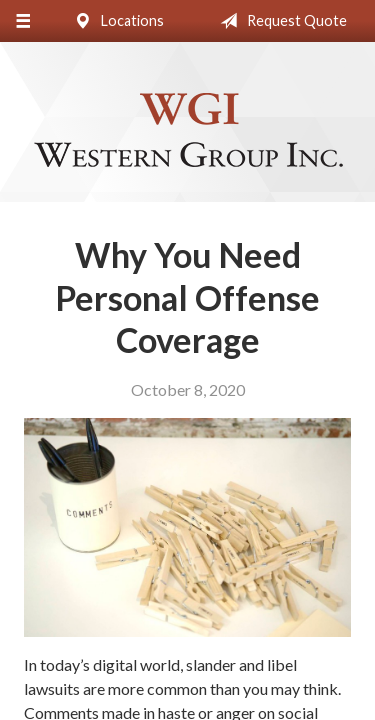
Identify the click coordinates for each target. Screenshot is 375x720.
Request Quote (279, 21)
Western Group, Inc (188, 131)
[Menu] (22, 21)
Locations (115, 21)
